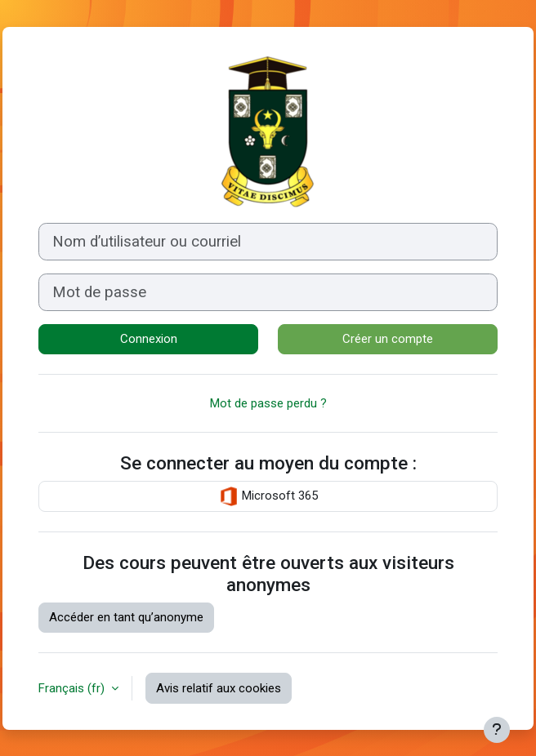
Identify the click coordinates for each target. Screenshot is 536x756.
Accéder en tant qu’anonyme (126, 617)
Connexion (149, 339)
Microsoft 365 (268, 496)
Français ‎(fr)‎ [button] (73, 688)
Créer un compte (388, 339)
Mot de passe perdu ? (268, 403)
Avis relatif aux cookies (219, 688)
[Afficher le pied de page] (497, 730)
